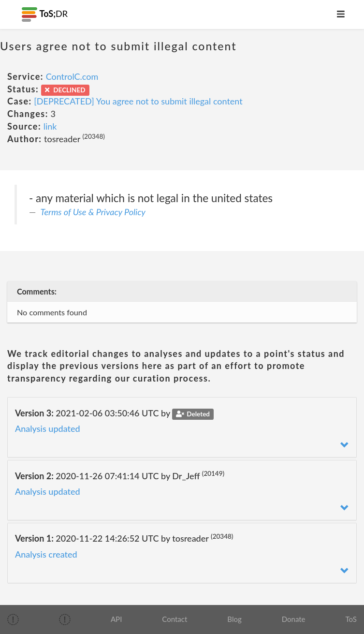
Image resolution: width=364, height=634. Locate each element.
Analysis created (46, 554)
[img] (13, 619)
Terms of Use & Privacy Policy (93, 212)
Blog (234, 619)
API (116, 619)
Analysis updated (48, 428)
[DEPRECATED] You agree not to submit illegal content (138, 101)
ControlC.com (72, 76)
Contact (175, 619)
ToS (351, 619)
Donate (294, 619)
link (50, 126)
